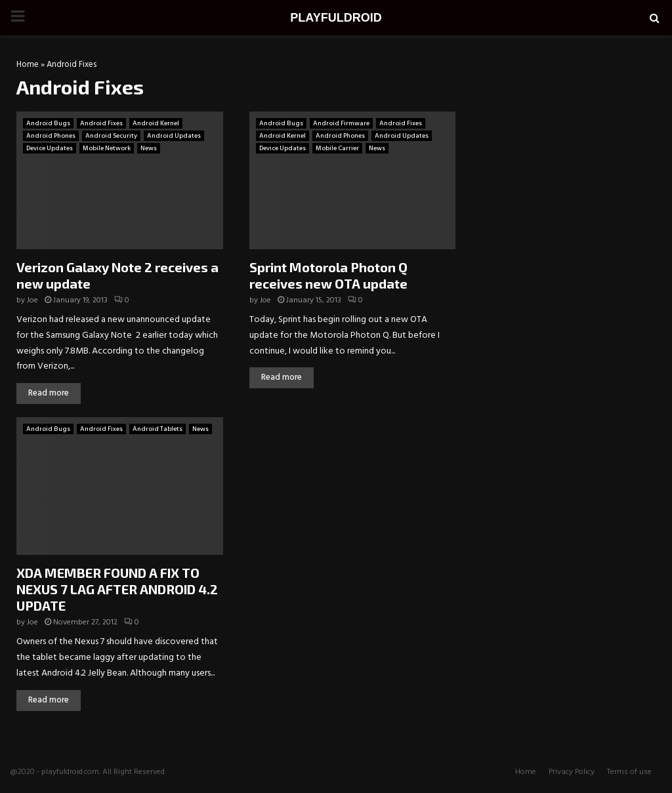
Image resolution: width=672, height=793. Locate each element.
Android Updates (174, 136)
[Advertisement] (567, 144)
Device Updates (50, 148)
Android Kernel (156, 123)
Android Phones (51, 136)
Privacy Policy (572, 772)
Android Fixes (101, 123)
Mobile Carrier (337, 148)
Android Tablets (157, 429)
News (149, 148)
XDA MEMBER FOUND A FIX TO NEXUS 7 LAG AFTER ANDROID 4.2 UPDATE (117, 589)
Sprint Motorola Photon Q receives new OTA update (328, 275)
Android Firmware (341, 123)
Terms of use (629, 772)
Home (28, 65)
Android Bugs (48, 123)
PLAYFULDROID (336, 18)
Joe (32, 300)
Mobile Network (107, 148)
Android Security (111, 136)
